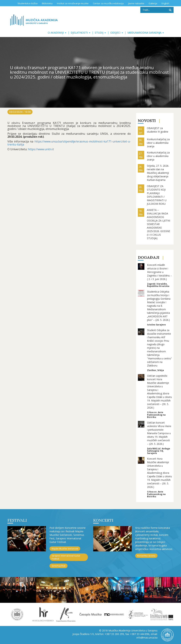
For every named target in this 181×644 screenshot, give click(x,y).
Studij (100, 33)
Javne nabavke (136, 3)
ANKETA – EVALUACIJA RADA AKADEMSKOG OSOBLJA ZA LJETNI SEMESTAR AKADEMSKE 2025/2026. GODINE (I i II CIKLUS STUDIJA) (158, 224)
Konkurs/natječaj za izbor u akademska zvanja (158, 143)
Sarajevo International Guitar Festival (66, 557)
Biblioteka (47, 3)
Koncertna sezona (146, 556)
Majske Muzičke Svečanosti (65, 549)
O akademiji (57, 33)
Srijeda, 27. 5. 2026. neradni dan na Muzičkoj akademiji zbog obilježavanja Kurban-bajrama (158, 173)
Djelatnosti (81, 33)
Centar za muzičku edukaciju (108, 3)
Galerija (153, 3)
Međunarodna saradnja (146, 33)
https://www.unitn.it (41, 149)
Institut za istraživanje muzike (73, 3)
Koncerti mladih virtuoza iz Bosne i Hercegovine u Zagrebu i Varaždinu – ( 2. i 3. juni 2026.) (159, 272)
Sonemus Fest (59, 566)
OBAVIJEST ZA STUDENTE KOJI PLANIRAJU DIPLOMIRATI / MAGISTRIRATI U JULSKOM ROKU (157, 195)
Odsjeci (117, 33)
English (165, 3)
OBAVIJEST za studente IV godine (158, 130)
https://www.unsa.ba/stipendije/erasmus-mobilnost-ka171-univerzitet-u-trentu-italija (69, 143)
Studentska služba (27, 3)
